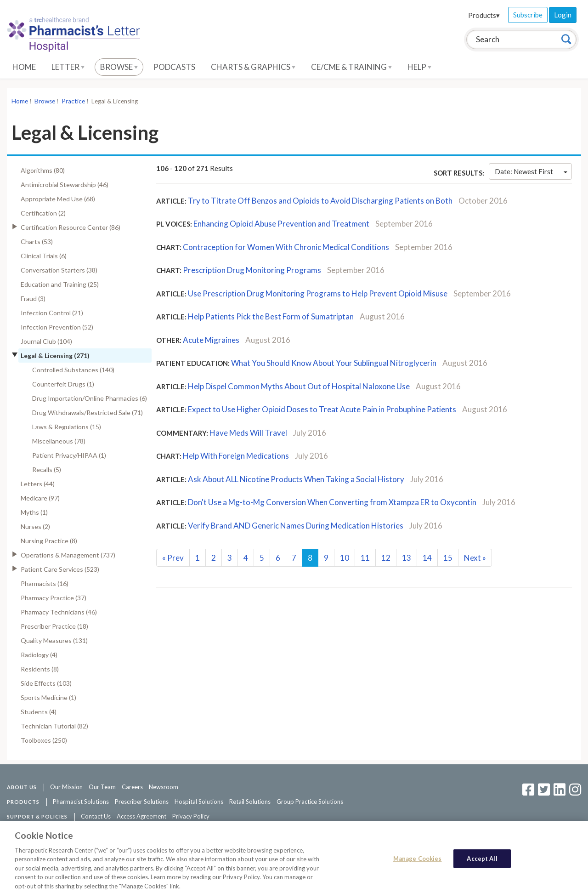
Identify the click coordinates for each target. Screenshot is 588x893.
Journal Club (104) (46, 341)
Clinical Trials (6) (44, 256)
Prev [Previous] (173, 558)
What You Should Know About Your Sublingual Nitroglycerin (334, 363)
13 (407, 558)
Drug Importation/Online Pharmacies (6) (90, 398)
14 (427, 558)
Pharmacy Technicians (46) (59, 612)
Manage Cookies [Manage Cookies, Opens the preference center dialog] (418, 865)
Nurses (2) (35, 526)
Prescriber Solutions (142, 802)
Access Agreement (141, 816)
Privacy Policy (191, 816)
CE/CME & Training (351, 67)
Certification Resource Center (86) (71, 227)
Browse (119, 67)
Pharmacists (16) (45, 583)
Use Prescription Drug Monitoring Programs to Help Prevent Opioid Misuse (318, 293)
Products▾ (484, 15)
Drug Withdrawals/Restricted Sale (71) (88, 412)
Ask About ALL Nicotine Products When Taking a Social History (297, 479)
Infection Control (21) (52, 313)
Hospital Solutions (199, 802)
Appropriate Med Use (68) (58, 199)
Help (419, 67)
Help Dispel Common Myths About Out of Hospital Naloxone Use (299, 386)
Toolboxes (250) (44, 740)
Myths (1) (34, 512)
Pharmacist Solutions (81, 802)
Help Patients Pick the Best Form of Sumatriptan (271, 316)
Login (563, 15)
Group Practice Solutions (310, 802)
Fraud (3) (33, 299)
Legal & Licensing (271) (55, 355)
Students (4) (39, 712)
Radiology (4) (39, 655)
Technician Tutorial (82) (54, 726)
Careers (132, 787)
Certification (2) (43, 213)
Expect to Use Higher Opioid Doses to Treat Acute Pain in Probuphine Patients (322, 409)
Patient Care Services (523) (60, 569)
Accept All (482, 865)
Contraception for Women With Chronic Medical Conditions (286, 247)
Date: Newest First (531, 171)
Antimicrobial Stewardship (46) (65, 185)
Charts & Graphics (253, 67)
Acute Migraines (211, 340)
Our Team (102, 787)
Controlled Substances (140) (73, 370)
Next (475, 558)
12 (386, 558)
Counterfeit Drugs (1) (63, 384)
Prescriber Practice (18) (54, 626)
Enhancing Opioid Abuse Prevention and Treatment (282, 224)
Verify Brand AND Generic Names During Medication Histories (296, 526)
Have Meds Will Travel (248, 433)
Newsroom (164, 787)
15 (448, 558)
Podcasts (174, 67)
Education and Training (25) (60, 284)
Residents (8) (40, 669)
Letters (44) (38, 484)
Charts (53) (37, 242)
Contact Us (96, 816)
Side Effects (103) (46, 683)
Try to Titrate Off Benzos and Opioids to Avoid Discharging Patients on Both (321, 201)
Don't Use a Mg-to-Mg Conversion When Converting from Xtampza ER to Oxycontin (332, 502)
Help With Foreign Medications (236, 456)
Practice (73, 101)
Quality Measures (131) (54, 640)
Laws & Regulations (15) (67, 427)
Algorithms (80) (43, 170)
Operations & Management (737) (68, 555)
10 (345, 558)
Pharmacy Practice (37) (54, 598)
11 (365, 558)
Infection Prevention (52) (57, 327)
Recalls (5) (47, 469)
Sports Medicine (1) (48, 697)
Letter (68, 67)
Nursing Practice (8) (49, 541)
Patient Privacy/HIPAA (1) (69, 455)
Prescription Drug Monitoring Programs (252, 270)
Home (24, 67)
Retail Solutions (250, 802)
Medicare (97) (40, 498)
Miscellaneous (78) (59, 441)
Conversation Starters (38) (59, 270)
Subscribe (528, 15)
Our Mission (66, 787)
